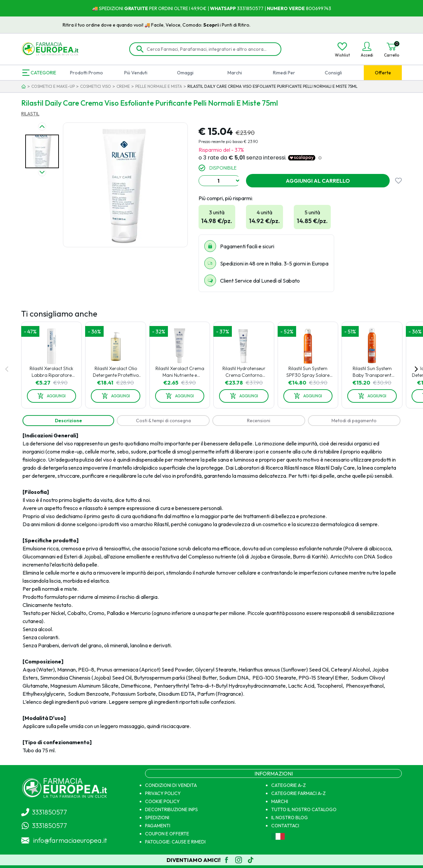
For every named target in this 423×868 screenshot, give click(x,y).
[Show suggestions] (238, 181)
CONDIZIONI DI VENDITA (171, 785)
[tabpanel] (211, 593)
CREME (123, 86)
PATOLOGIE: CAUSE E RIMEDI (175, 842)
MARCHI (280, 801)
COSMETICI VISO (96, 86)
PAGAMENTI (158, 826)
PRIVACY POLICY (163, 793)
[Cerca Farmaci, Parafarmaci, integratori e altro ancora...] (210, 49)
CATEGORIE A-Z (289, 785)
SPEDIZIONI (157, 818)
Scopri (248, 25)
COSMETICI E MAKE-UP (53, 86)
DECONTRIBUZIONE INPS (171, 809)
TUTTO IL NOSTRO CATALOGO (304, 809)
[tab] (68, 421)
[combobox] (220, 181)
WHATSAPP (223, 8)
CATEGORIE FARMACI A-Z (298, 793)
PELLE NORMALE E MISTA (159, 86)
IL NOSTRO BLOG (290, 818)
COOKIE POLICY (162, 801)
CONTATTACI (285, 826)
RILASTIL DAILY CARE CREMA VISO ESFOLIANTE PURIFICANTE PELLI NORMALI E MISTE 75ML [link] (272, 86)
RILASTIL (30, 114)
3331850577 (250, 8)
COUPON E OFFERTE (167, 834)
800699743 (318, 8)
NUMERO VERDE (286, 8)
